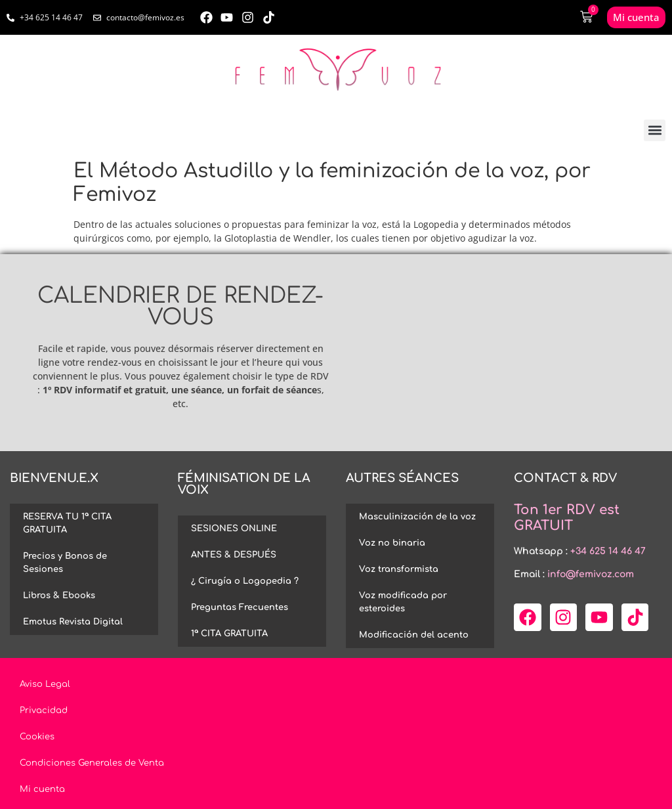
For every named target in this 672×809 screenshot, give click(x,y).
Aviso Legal (45, 684)
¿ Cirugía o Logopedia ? (245, 581)
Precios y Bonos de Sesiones (65, 563)
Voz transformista (399, 569)
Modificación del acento (414, 635)
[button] (655, 130)
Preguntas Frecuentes (240, 607)
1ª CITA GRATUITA (229, 634)
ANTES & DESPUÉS (234, 555)
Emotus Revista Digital (73, 622)
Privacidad (44, 711)
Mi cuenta (42, 789)
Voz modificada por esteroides (403, 602)
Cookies (37, 737)
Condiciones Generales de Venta (92, 763)
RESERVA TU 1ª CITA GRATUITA (67, 523)
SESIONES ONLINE (234, 529)
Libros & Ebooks (59, 596)
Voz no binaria (392, 543)
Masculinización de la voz (417, 517)
